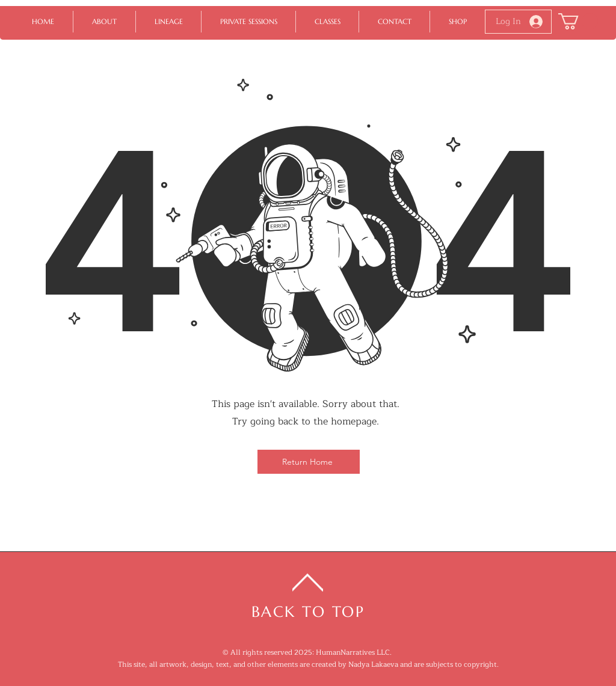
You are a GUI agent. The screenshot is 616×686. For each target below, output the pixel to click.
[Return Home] (309, 462)
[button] (578, 21)
